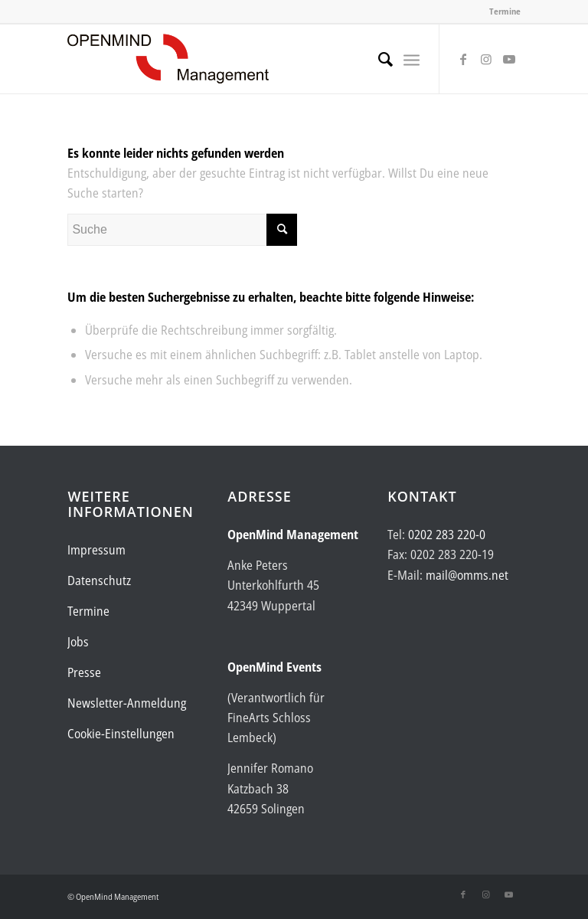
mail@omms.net (467, 575)
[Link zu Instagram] (486, 59)
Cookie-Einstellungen (121, 734)
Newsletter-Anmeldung (127, 703)
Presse (84, 672)
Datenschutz (99, 581)
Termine (505, 11)
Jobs (78, 642)
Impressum (96, 550)
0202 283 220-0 (447, 535)
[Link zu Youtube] (509, 59)
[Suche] (378, 59)
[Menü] (412, 59)
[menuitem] (378, 59)
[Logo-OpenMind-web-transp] (168, 59)
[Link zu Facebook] (463, 59)
